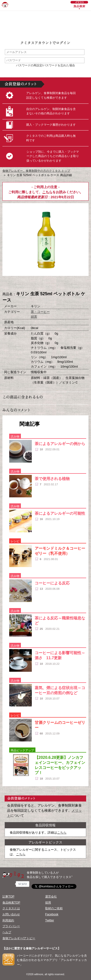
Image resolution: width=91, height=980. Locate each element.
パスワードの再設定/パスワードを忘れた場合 (45, 65)
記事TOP (8, 897)
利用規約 (8, 920)
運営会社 (51, 897)
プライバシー (11, 926)
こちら (47, 192)
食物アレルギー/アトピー (19, 938)
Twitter (50, 920)
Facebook (52, 914)
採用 (48, 903)
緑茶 (34, 317)
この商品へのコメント (70, 284)
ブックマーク (46, 284)
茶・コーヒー (40, 312)
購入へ (21, 284)
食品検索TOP (11, 903)
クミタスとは (11, 908)
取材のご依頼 (54, 908)
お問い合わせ (11, 914)
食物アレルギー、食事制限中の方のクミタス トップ (36, 171)
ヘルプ (7, 932)
